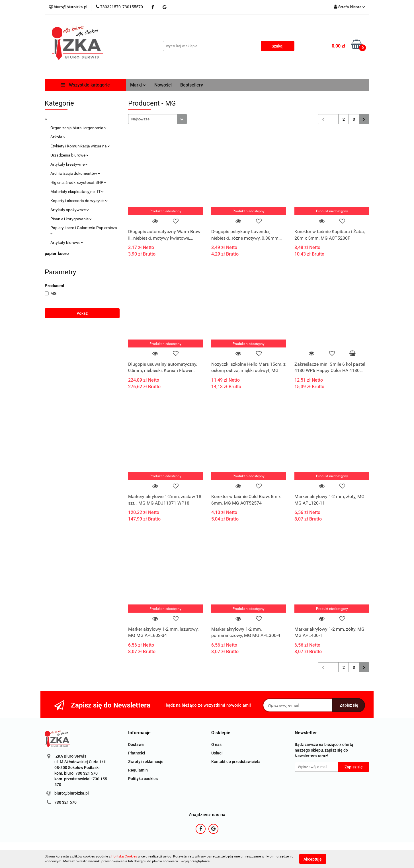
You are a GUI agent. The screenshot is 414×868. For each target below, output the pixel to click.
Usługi (217, 753)
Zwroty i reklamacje (146, 762)
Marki (138, 85)
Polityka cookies (143, 779)
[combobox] (158, 119)
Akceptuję (313, 859)
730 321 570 (65, 802)
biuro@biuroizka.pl (72, 793)
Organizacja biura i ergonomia (78, 128)
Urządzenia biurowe (69, 155)
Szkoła (58, 137)
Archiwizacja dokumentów (75, 173)
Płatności (137, 753)
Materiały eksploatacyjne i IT (77, 192)
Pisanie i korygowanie (71, 219)
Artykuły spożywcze (70, 210)
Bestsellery (192, 85)
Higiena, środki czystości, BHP (78, 182)
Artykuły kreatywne (69, 164)
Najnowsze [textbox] (140, 119)
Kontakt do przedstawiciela (236, 762)
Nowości (163, 85)
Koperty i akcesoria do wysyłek (79, 201)
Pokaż (82, 313)
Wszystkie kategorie (85, 85)
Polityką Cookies (124, 856)
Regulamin (138, 770)
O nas (216, 744)
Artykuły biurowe (67, 242)
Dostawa (136, 744)
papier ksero (57, 254)
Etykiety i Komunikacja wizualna (80, 146)
